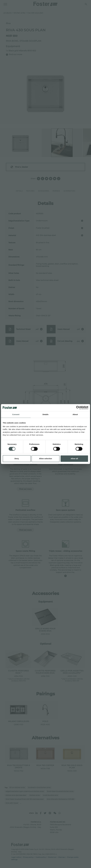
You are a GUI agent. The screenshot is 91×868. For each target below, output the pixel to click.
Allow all (74, 459)
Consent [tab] (16, 414)
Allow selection (45, 459)
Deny (17, 459)
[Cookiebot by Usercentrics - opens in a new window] (78, 408)
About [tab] (75, 414)
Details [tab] (45, 414)
